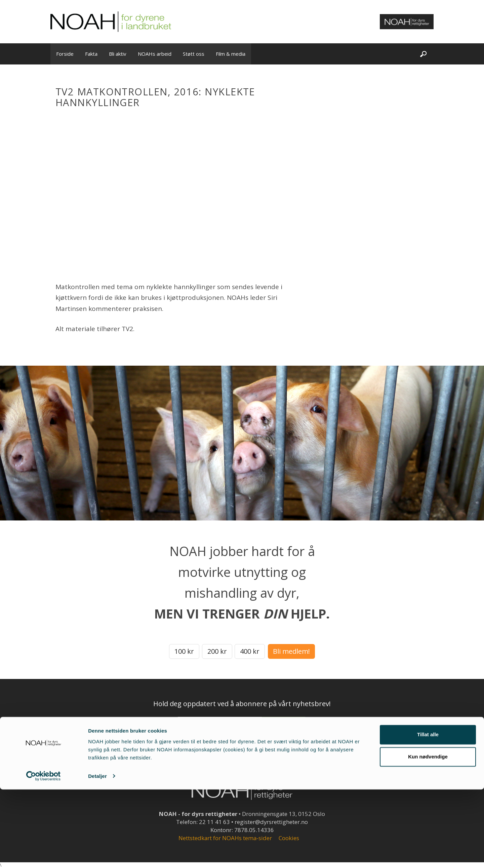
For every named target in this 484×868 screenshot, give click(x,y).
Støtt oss (194, 54)
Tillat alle (428, 813)
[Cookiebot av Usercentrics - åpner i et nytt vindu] (44, 855)
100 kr (184, 651)
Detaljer (97, 855)
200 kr (217, 651)
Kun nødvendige (428, 835)
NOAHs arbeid (155, 54)
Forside (65, 54)
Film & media (231, 54)
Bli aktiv (118, 54)
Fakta (91, 54)
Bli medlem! (291, 651)
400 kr (250, 651)
